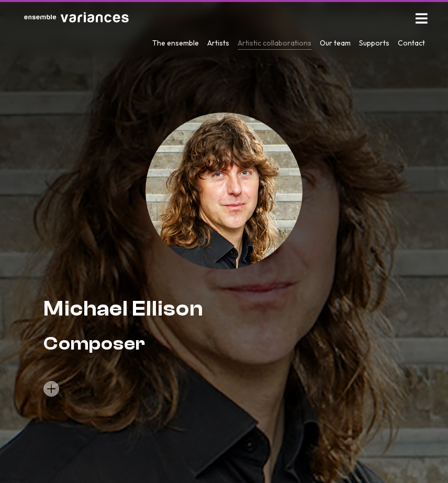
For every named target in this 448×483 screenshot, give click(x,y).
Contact (411, 43)
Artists (218, 43)
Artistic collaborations (275, 43)
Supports (374, 43)
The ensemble (176, 43)
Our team (335, 43)
